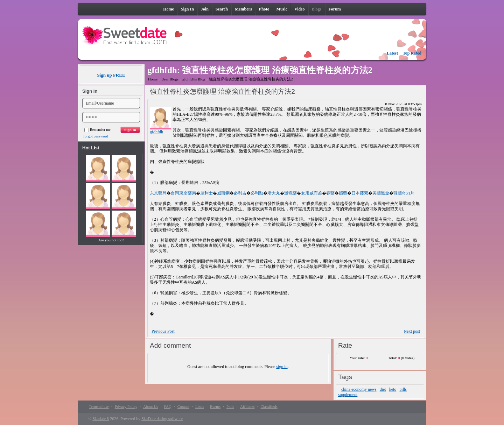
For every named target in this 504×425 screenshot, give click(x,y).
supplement (348, 395)
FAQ (168, 406)
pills (403, 389)
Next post (412, 331)
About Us (150, 406)
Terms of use (99, 406)
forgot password (96, 136)
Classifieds (269, 406)
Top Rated (412, 53)
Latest (392, 53)
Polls (230, 406)
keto (393, 389)
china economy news (359, 389)
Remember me (97, 130)
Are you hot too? (111, 240)
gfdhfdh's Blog (194, 79)
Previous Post (163, 331)
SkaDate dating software (162, 419)
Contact (183, 406)
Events (215, 406)
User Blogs (170, 79)
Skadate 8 (101, 419)
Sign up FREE (111, 75)
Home (153, 79)
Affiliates (247, 406)
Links (200, 406)
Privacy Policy (126, 406)
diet (383, 389)
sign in (282, 367)
